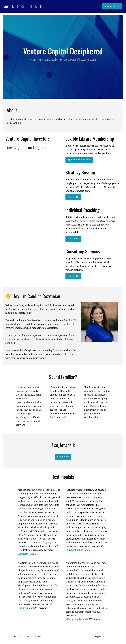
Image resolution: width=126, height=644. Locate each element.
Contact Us (73, 197)
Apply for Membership (79, 160)
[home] (53, 6)
